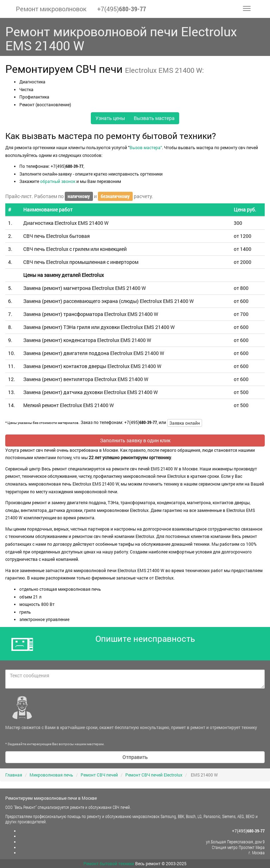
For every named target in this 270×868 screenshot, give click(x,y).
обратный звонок (58, 181)
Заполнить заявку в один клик (135, 440)
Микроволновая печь (51, 775)
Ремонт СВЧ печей (99, 775)
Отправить (135, 757)
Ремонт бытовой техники (109, 863)
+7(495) (122, 9)
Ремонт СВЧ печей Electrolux (154, 775)
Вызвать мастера (154, 118)
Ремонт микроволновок (51, 9)
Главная (14, 775)
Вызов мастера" (146, 147)
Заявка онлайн (185, 423)
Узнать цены (110, 118)
